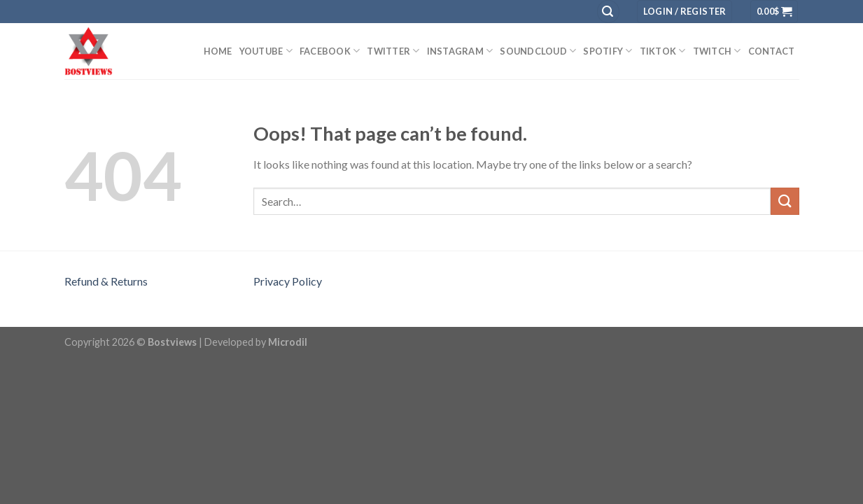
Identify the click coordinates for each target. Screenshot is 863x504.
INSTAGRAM (460, 51)
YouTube (266, 51)
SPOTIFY (608, 51)
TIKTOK (663, 51)
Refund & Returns (106, 281)
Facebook (330, 51)
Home (218, 51)
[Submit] (785, 201)
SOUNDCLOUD (538, 51)
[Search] (608, 12)
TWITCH (717, 51)
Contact (772, 51)
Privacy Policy (288, 281)
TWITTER (393, 51)
